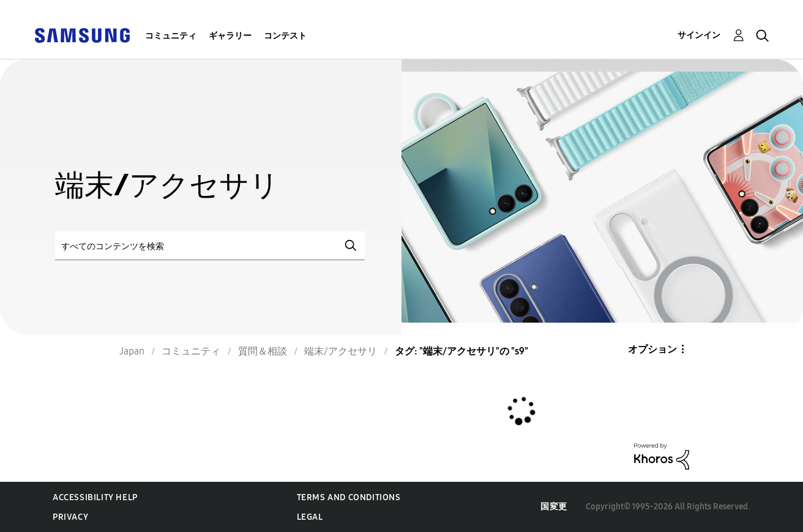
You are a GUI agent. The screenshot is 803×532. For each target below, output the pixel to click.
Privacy (70, 517)
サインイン (699, 35)
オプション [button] (652, 349)
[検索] (210, 246)
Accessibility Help (95, 497)
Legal (310, 517)
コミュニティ (171, 36)
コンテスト (285, 36)
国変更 (554, 507)
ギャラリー (230, 36)
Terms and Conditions (349, 497)
